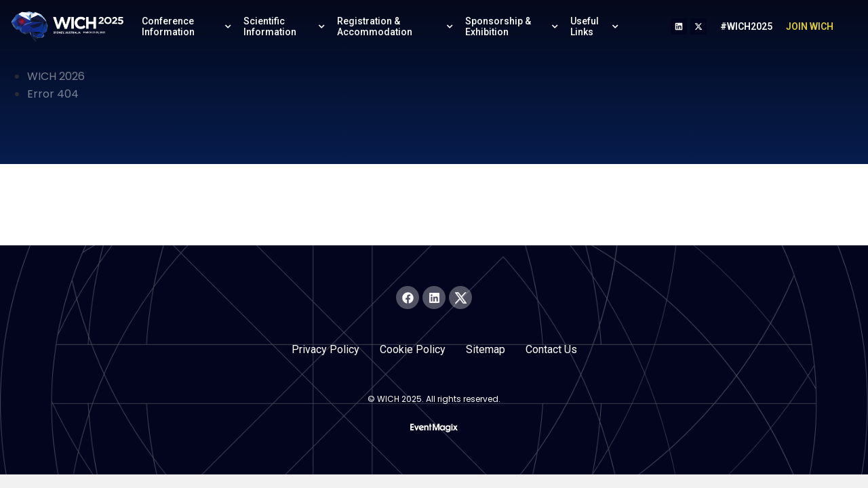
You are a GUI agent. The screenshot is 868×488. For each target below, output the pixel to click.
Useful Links (596, 26)
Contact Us (551, 349)
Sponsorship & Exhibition (513, 26)
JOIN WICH (810, 26)
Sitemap (486, 349)
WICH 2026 (56, 76)
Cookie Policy (413, 349)
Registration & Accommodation (396, 26)
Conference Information (188, 26)
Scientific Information (285, 26)
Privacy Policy (325, 349)
